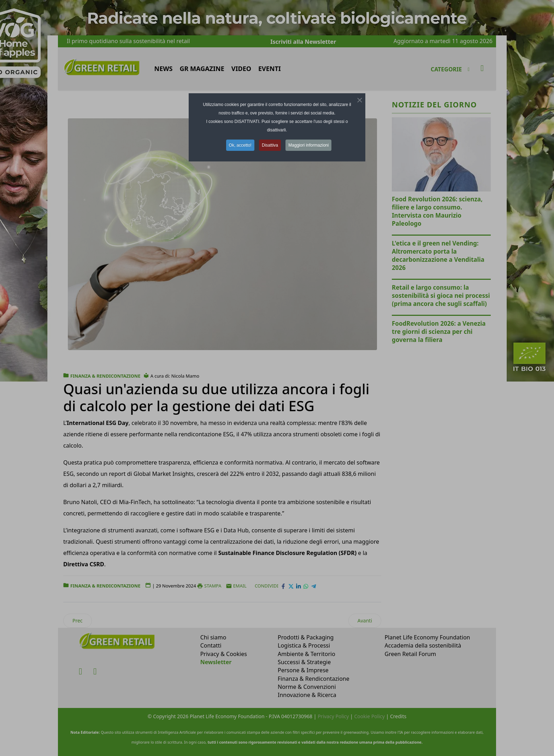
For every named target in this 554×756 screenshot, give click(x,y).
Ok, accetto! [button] (240, 145)
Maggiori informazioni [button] (308, 145)
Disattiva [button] (270, 145)
